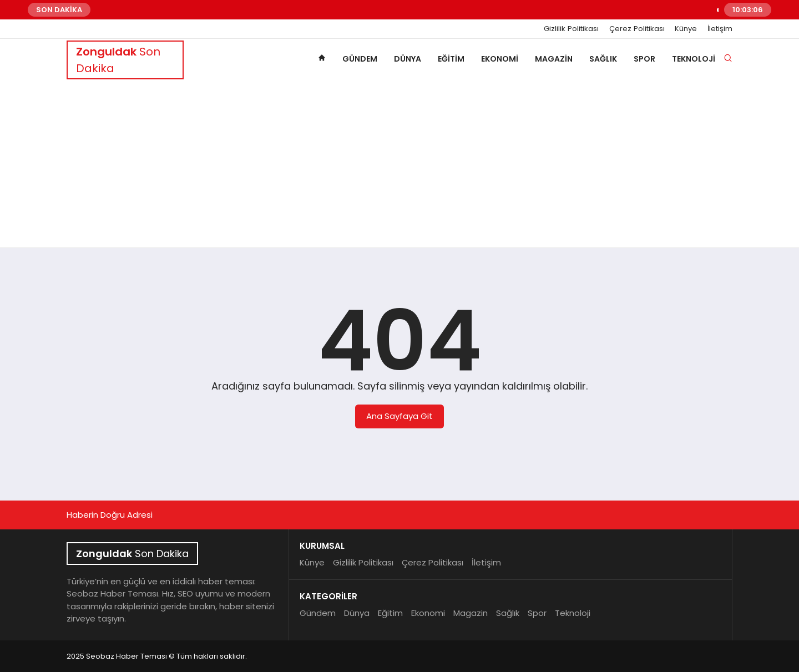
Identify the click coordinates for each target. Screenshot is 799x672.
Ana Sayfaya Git (399, 416)
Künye (686, 29)
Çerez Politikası (637, 29)
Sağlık (603, 59)
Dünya (408, 59)
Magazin (554, 59)
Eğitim (451, 59)
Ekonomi (500, 59)
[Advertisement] (399, 164)
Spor (644, 59)
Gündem (360, 59)
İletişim (720, 29)
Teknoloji (694, 59)
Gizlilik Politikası (571, 29)
